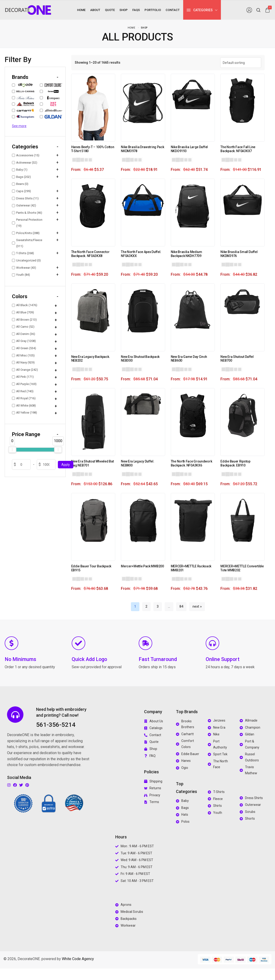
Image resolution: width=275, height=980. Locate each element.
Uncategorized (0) (26, 260)
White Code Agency (78, 959)
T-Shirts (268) (23, 253)
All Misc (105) (23, 355)
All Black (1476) (25, 305)
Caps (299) (21, 191)
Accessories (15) (26, 155)
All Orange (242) (25, 370)
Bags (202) (21, 177)
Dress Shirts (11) (25, 198)
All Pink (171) (23, 377)
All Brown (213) (24, 320)
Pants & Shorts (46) (27, 213)
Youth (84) (21, 275)
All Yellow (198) (24, 413)
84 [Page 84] (181, 606)
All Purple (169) (24, 384)
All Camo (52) (23, 327)
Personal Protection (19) (27, 223)
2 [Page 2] (146, 606)
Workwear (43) (24, 268)
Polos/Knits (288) (26, 233)
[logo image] (28, 10)
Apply (66, 465)
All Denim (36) (24, 334)
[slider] (12, 450)
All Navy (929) (23, 362)
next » (197, 606)
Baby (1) (20, 170)
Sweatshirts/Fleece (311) (27, 243)
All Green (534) (24, 348)
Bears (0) (20, 184)
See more (19, 126)
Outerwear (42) (24, 205)
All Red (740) (23, 391)
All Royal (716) (24, 398)
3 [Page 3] (158, 606)
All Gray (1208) (24, 341)
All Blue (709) (23, 312)
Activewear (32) (25, 163)
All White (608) (24, 406)
